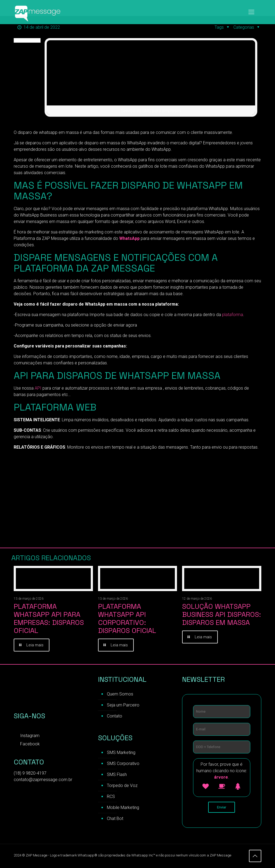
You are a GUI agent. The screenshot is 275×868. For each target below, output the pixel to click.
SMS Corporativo (123, 764)
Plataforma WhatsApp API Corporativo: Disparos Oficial (127, 618)
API (38, 388)
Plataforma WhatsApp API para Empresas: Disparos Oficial (49, 618)
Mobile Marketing (123, 808)
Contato (115, 717)
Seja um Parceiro (123, 706)
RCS (111, 797)
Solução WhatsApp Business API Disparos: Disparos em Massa (222, 614)
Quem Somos (120, 695)
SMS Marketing (121, 753)
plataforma (233, 315)
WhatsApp (130, 238)
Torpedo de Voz (122, 786)
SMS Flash (117, 775)
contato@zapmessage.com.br (43, 780)
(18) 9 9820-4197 (30, 774)
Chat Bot (115, 819)
